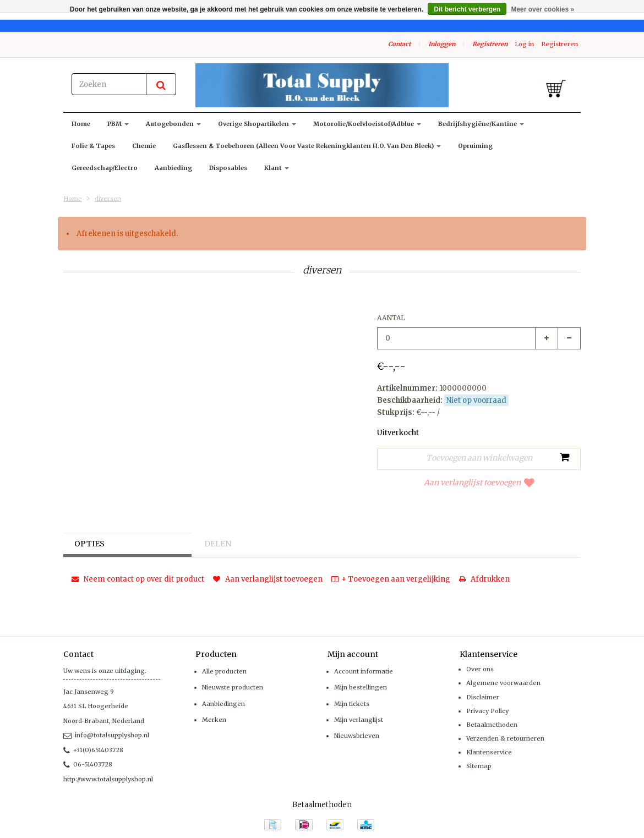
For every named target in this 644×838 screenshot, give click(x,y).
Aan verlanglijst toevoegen (479, 483)
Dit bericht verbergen (467, 9)
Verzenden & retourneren (505, 738)
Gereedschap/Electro (105, 168)
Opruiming (475, 146)
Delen (218, 544)
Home (81, 124)
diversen (108, 199)
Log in (524, 44)
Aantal (391, 318)
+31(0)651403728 (93, 750)
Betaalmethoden (492, 725)
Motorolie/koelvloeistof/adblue (367, 124)
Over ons (480, 669)
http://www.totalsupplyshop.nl (108, 779)
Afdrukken (484, 579)
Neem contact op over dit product (138, 579)
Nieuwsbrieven (357, 736)
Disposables (228, 168)
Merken (214, 720)
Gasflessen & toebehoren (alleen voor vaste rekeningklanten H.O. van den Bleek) (307, 146)
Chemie (144, 146)
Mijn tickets (352, 704)
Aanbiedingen (223, 704)
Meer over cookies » (542, 9)
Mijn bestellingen (361, 687)
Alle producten (224, 671)
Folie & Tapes (93, 146)
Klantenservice (489, 752)
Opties (89, 544)
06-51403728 (88, 764)
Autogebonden (173, 124)
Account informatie (364, 671)
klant (277, 168)
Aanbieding (173, 168)
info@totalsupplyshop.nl (106, 735)
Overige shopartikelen (257, 124)
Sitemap (479, 766)
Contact (399, 44)
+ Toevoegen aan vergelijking (391, 579)
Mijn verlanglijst (359, 720)
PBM (118, 124)
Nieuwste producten (233, 687)
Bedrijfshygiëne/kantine (481, 124)
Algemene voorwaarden (503, 683)
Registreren (490, 44)
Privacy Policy (487, 711)
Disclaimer (483, 697)
